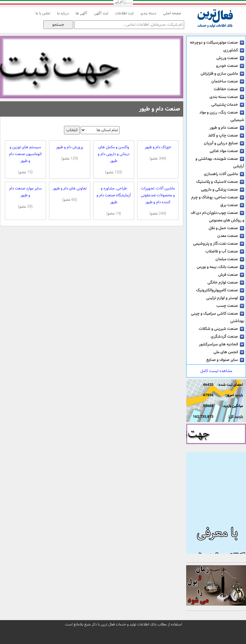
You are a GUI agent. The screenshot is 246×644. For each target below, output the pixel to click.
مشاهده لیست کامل (216, 371)
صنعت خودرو (230, 66)
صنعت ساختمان (228, 81)
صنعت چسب (230, 306)
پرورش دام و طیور (70, 153)
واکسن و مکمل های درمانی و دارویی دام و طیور (114, 160)
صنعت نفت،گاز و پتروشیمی (219, 244)
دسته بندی (148, 13)
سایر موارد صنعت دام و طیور (25, 198)
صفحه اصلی (172, 13)
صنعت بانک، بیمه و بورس (220, 267)
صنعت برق (232, 205)
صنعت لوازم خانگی (226, 282)
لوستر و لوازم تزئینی (225, 298)
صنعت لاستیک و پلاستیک (220, 182)
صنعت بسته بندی (227, 97)
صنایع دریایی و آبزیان (224, 143)
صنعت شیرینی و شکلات (221, 329)
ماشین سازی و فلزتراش (222, 74)
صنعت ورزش (230, 58)
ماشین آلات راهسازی (224, 174)
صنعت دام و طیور (227, 128)
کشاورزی (234, 50)
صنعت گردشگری (227, 336)
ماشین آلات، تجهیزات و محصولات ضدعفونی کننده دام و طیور (158, 201)
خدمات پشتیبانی (228, 105)
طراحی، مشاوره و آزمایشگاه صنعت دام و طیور (114, 201)
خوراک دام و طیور (158, 153)
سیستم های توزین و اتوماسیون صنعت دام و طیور (25, 160)
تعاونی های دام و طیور (70, 194)
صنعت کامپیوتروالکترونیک (220, 290)
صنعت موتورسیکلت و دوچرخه (217, 42)
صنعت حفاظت (229, 89)
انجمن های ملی (229, 352)
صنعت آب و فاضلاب (225, 251)
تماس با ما (43, 13)
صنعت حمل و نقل (226, 228)
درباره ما (63, 13)
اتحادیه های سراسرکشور (221, 344)
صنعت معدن (231, 236)
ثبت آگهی (101, 13)
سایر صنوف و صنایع (225, 360)
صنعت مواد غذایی (227, 151)
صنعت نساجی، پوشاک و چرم (218, 197)
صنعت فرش (231, 275)
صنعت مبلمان (230, 259)
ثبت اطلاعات (124, 13)
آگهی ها (81, 13)
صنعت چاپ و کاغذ (226, 135)
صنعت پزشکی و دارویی (223, 189)
